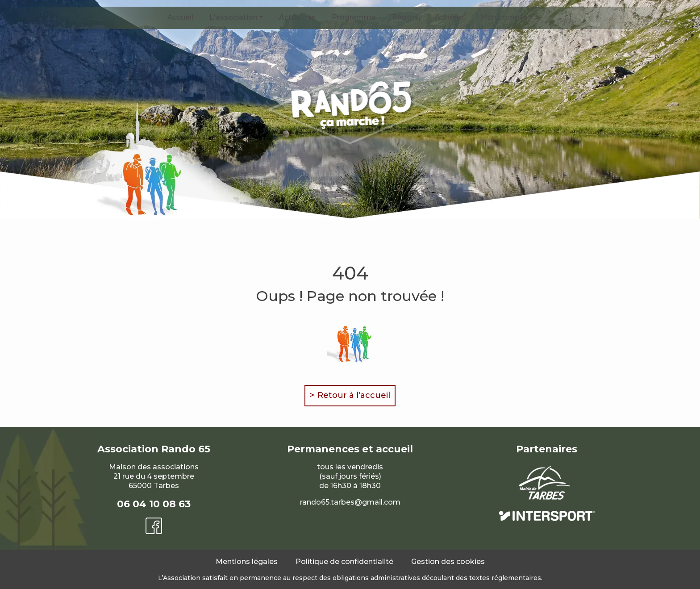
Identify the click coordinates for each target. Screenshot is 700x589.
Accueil (180, 17)
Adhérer (449, 17)
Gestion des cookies (448, 562)
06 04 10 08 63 (154, 504)
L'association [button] (233, 17)
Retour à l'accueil (354, 395)
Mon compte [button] (504, 17)
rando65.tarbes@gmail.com (350, 502)
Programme (354, 17)
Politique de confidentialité (344, 562)
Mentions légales (247, 562)
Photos (405, 17)
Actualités (297, 17)
